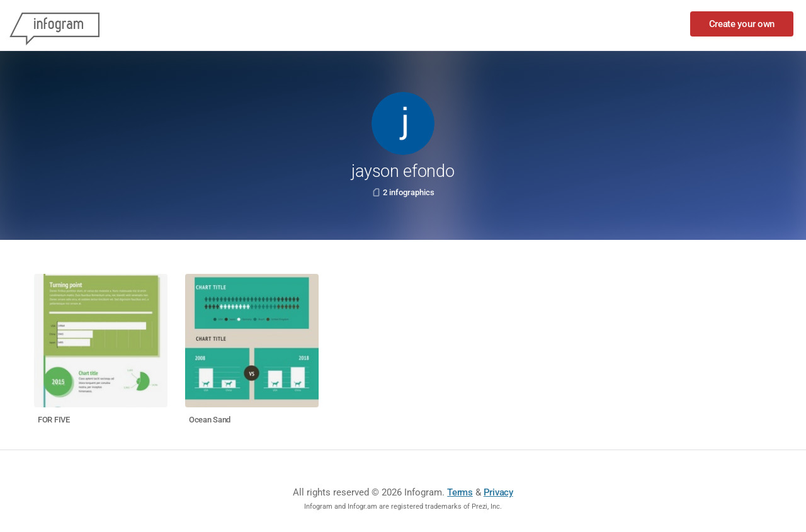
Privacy (498, 492)
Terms (460, 492)
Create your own (742, 24)
